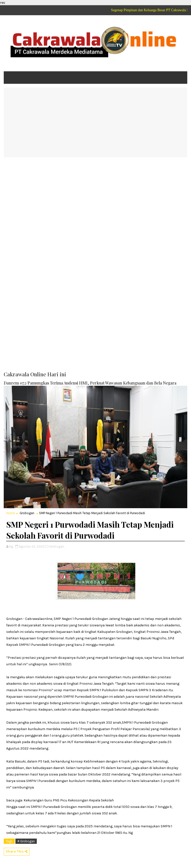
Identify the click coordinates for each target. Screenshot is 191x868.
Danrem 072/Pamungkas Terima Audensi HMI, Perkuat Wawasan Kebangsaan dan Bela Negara (90, 383)
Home (11, 513)
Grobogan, (57, 546)
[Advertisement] (95, 122)
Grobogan (27, 513)
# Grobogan (26, 841)
